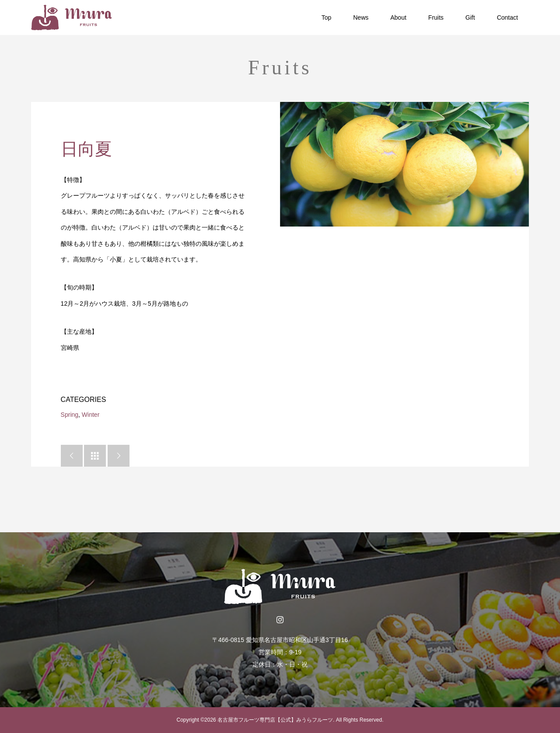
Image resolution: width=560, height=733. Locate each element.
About (398, 17)
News (361, 17)
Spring (70, 415)
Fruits (436, 17)
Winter (91, 415)
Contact (507, 17)
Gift (470, 17)
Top (327, 17)
